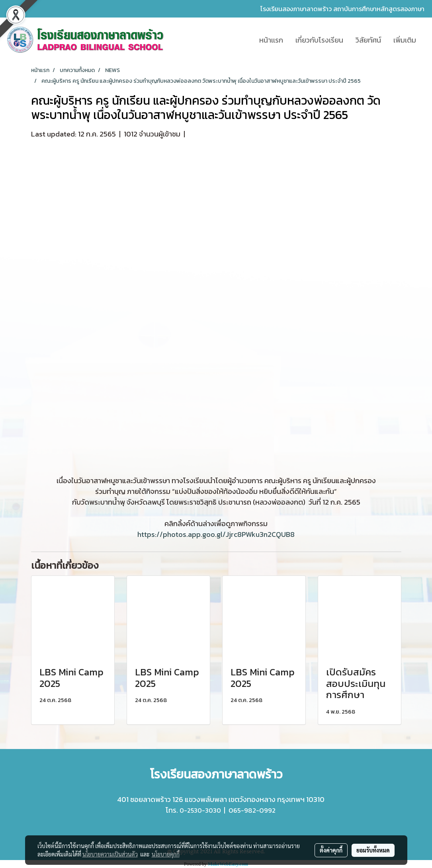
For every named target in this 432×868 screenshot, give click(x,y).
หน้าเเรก (271, 40)
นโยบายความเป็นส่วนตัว (110, 854)
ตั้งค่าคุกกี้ (331, 850)
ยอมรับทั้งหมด (373, 850)
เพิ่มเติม (405, 40)
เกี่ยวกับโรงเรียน (319, 40)
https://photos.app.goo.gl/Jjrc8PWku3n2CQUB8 (216, 534)
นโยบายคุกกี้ (166, 854)
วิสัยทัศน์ (368, 40)
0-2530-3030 (200, 810)
